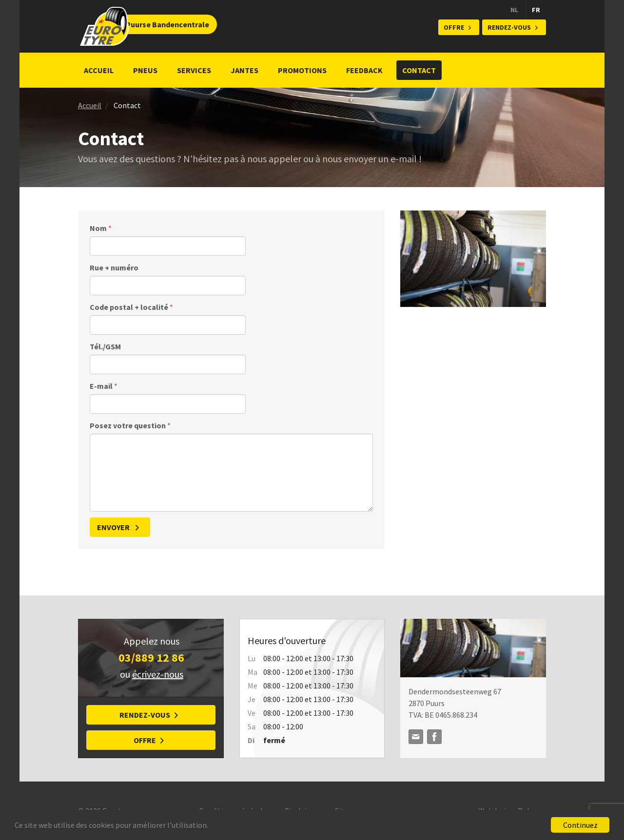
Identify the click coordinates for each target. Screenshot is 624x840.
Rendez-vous (509, 27)
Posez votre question (130, 425)
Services (194, 70)
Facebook (434, 737)
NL (514, 10)
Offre (454, 27)
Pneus (145, 70)
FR (536, 10)
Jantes (244, 70)
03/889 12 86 (151, 658)
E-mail (104, 386)
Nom (101, 228)
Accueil (99, 70)
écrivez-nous (158, 674)
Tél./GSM (105, 346)
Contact (419, 70)
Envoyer (114, 527)
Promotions (302, 70)
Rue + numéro (114, 267)
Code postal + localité (131, 307)
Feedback (364, 70)
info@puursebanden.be (416, 737)
